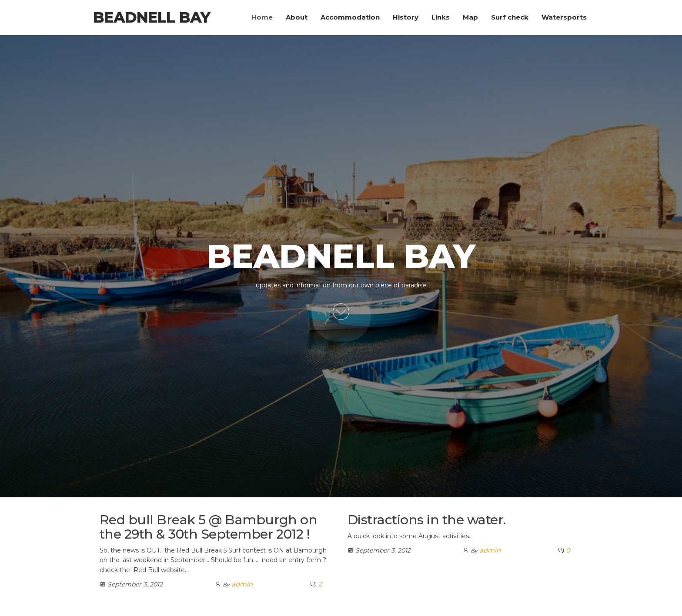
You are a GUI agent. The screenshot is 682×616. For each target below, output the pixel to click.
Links (441, 17)
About (297, 17)
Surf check (510, 17)
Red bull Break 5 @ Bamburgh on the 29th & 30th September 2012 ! (208, 527)
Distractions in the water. (426, 520)
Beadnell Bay (152, 17)
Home (262, 17)
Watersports (564, 17)
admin (242, 584)
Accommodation (350, 17)
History (406, 17)
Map (470, 17)
